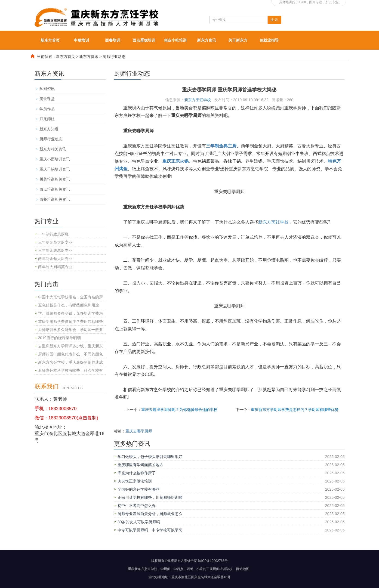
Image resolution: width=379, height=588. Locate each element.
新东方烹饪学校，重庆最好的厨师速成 (70, 362)
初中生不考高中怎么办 (137, 506)
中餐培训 (81, 40)
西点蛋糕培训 (144, 40)
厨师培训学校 (223, 569)
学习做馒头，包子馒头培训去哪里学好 (150, 457)
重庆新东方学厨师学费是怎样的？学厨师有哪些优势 (295, 410)
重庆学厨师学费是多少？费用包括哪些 (70, 321)
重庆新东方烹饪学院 (143, 569)
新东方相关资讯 (53, 149)
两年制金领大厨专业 (55, 259)
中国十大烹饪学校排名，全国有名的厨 (70, 297)
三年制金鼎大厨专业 (55, 242)
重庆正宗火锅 (175, 161)
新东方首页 (50, 40)
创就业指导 (269, 40)
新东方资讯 (207, 40)
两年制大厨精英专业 (55, 267)
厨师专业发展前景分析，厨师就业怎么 (150, 514)
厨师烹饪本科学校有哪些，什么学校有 (70, 370)
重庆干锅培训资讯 (55, 169)
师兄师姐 (47, 119)
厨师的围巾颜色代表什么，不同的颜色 (70, 354)
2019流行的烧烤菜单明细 (59, 338)
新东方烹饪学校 (198, 100)
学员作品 (47, 109)
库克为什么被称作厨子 (137, 473)
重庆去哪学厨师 (139, 431)
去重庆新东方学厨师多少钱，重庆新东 (70, 346)
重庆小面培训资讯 (55, 159)
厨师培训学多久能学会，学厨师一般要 (70, 330)
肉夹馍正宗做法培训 (135, 481)
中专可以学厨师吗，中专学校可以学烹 (150, 530)
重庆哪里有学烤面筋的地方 (140, 465)
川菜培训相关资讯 (55, 179)
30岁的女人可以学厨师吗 (139, 522)
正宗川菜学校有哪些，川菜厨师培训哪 (150, 497)
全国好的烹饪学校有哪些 (138, 489)
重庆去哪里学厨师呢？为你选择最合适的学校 (179, 410)
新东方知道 (49, 129)
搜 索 (274, 20)
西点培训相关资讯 (55, 189)
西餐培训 (113, 40)
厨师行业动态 (114, 57)
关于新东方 (238, 40)
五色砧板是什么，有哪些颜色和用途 (69, 305)
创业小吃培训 (175, 40)
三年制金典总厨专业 (55, 250)
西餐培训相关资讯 (55, 199)
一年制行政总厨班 (53, 234)
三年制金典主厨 (221, 146)
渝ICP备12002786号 (213, 561)
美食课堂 (47, 99)
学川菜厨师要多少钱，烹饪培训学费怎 (70, 313)
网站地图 (243, 569)
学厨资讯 (47, 89)
